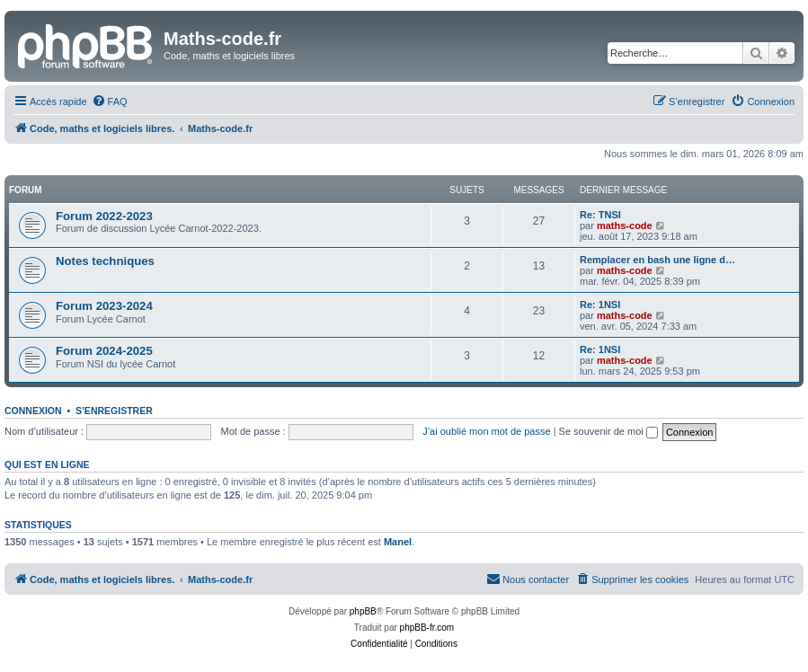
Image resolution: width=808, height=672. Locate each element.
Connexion (33, 411)
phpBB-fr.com (427, 628)
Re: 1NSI (600, 305)
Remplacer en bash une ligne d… (657, 260)
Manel (398, 542)
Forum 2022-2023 (104, 216)
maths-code (625, 225)
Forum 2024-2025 (104, 351)
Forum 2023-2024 (104, 306)
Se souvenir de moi (608, 431)
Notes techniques (105, 261)
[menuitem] (110, 102)
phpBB (363, 611)
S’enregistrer (114, 411)
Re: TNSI (600, 215)
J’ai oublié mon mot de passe (486, 431)
